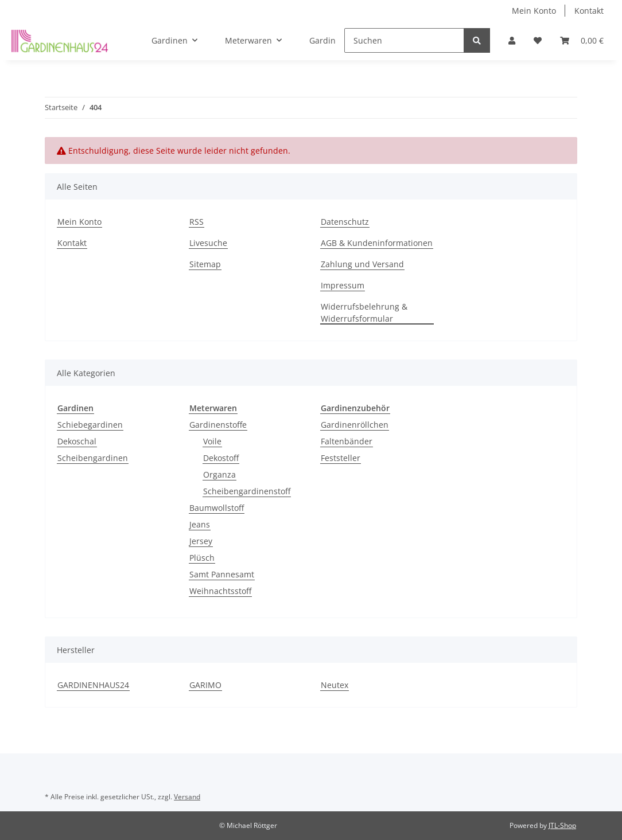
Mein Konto (534, 11)
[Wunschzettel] (547, 40)
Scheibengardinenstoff (247, 491)
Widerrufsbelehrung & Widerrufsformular (364, 312)
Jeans (200, 524)
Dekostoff (221, 458)
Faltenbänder (347, 441)
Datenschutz (345, 222)
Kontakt (589, 11)
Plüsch (202, 558)
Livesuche (208, 243)
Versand (187, 797)
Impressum (343, 285)
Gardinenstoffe (218, 425)
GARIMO (205, 685)
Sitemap (205, 264)
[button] (525, 40)
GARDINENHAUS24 (93, 685)
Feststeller (341, 458)
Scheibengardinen (93, 458)
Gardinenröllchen (355, 425)
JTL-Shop (562, 825)
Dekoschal (77, 441)
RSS (197, 222)
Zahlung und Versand (362, 264)
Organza (219, 474)
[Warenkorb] (585, 40)
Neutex (335, 685)
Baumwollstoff (217, 508)
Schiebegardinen (90, 425)
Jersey (201, 541)
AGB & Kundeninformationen (377, 243)
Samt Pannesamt (222, 574)
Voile (212, 441)
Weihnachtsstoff (220, 591)
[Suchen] (423, 40)
